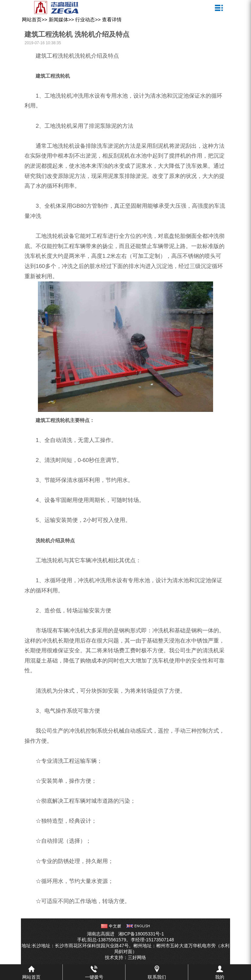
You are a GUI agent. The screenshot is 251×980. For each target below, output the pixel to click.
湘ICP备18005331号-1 (141, 934)
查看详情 (112, 19)
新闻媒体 (59, 19)
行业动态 (85, 19)
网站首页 (32, 19)
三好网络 (137, 957)
